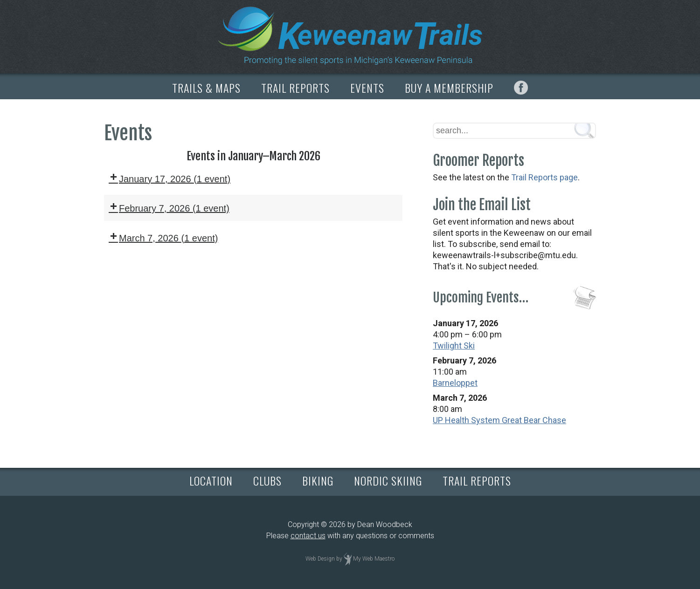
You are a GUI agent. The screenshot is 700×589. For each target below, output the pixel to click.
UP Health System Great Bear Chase (499, 420)
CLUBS (267, 480)
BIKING (318, 480)
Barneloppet (455, 383)
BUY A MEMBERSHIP (449, 88)
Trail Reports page (544, 177)
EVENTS (367, 88)
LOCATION (211, 480)
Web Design (320, 559)
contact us (308, 536)
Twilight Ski (454, 346)
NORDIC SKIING (388, 480)
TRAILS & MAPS (206, 88)
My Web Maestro (374, 559)
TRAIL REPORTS (295, 88)
